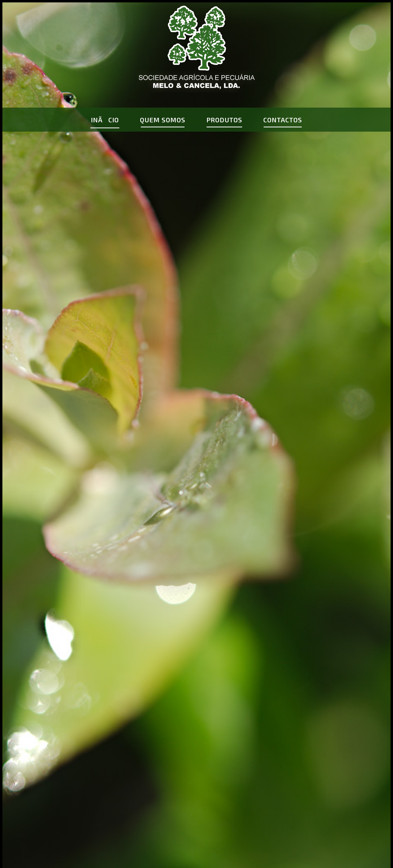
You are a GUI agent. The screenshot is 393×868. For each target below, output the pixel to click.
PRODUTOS (224, 120)
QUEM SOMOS (163, 120)
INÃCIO (105, 120)
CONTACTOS (283, 120)
